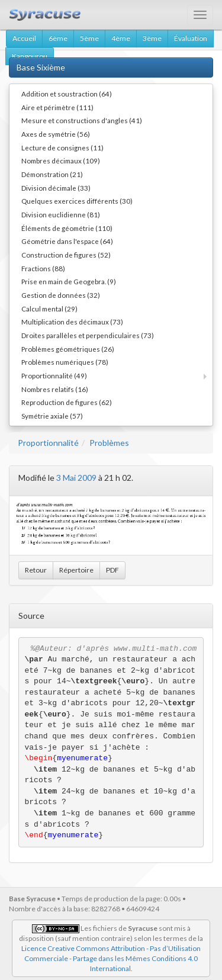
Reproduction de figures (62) (67, 402)
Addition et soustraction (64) (67, 94)
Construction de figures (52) (66, 255)
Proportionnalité (48, 443)
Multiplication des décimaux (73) (72, 322)
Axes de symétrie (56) (56, 134)
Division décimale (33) (56, 188)
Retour (36, 570)
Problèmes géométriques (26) (68, 349)
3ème (152, 38)
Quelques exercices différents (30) (77, 201)
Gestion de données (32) (61, 295)
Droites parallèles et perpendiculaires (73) (88, 335)
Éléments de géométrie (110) (67, 228)
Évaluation (191, 38)
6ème (58, 38)
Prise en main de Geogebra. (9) (69, 281)
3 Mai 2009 (76, 478)
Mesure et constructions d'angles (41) (82, 120)
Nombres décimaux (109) (61, 160)
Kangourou (30, 56)
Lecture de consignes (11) (62, 147)
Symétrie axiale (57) (52, 416)
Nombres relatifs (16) (55, 389)
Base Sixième (41, 67)
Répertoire (76, 570)
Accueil (24, 38)
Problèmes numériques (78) (65, 362)
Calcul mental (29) (49, 309)
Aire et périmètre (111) (57, 107)
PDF (112, 570)
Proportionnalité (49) (54, 375)
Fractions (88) (43, 268)
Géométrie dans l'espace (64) (67, 241)
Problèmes (109, 443)
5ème (89, 38)
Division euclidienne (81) (61, 214)
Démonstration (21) (52, 174)
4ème (121, 38)
